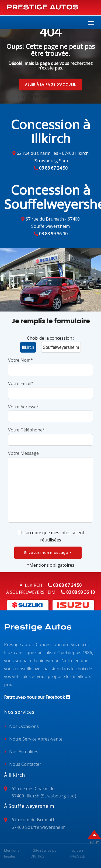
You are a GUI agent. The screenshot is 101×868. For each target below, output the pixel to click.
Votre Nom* (50, 365)
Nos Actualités (24, 752)
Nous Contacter (25, 764)
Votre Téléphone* (50, 435)
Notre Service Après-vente (36, 739)
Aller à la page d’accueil (50, 84)
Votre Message (50, 487)
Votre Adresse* (50, 411)
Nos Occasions (24, 726)
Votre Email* (50, 388)
